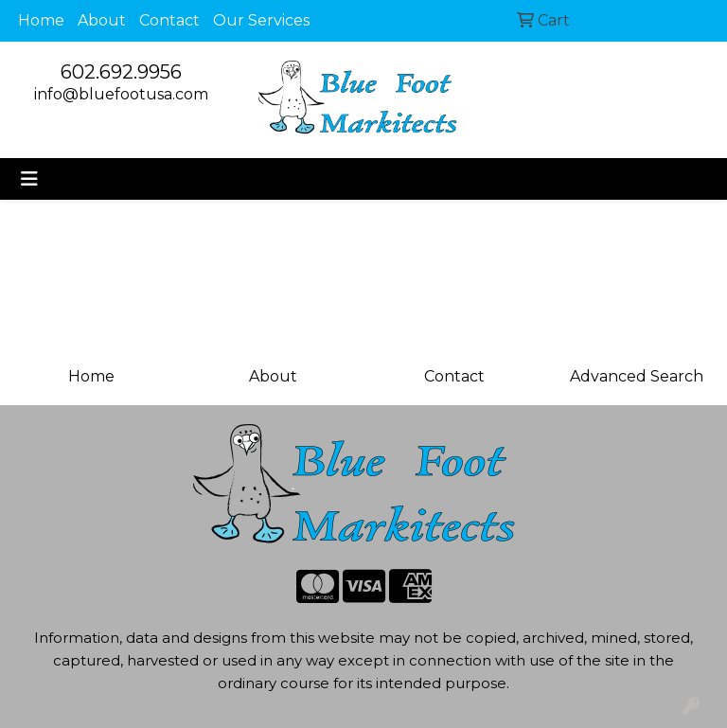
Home (41, 20)
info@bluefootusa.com (121, 94)
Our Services (261, 20)
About (102, 20)
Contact (169, 20)
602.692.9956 (121, 72)
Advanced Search (637, 376)
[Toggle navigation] (29, 179)
